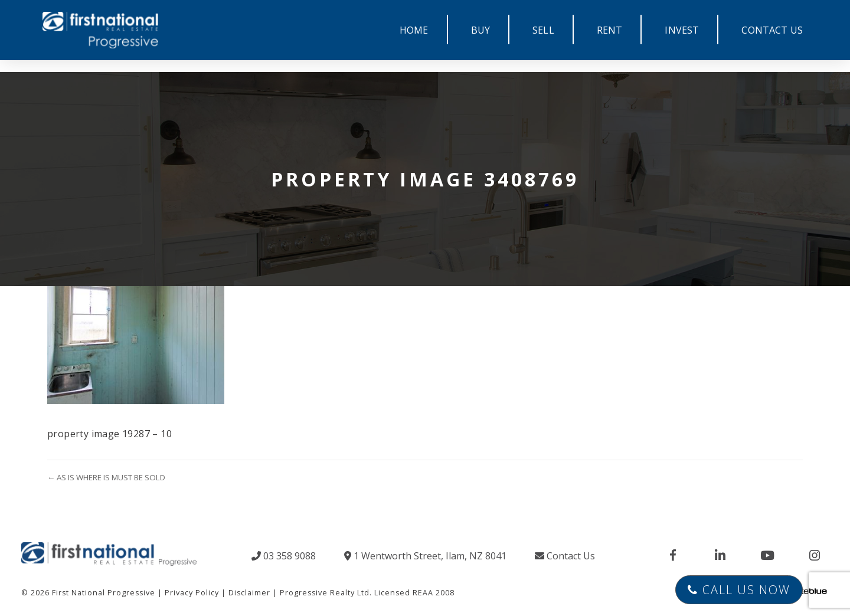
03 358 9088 (284, 556)
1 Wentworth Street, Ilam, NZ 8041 (425, 556)
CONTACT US (772, 30)
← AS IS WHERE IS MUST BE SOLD (106, 477)
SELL (543, 30)
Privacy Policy (192, 593)
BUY (480, 30)
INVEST (682, 30)
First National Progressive (104, 593)
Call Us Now (739, 590)
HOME (414, 30)
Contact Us (565, 556)
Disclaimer (249, 593)
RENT (610, 30)
